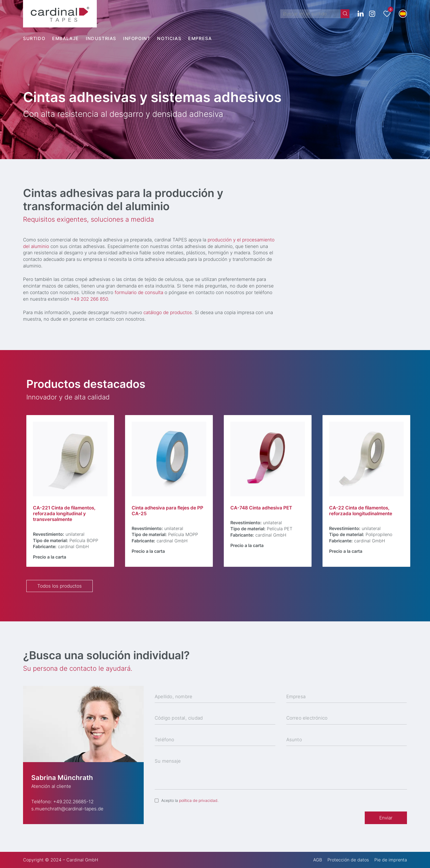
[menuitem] (38, 38)
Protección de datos (348, 860)
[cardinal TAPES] (60, 14)
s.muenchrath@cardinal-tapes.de (67, 809)
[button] (403, 14)
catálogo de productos (170, 312)
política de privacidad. (199, 800)
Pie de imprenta (391, 860)
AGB (318, 860)
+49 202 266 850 (91, 299)
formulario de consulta (141, 292)
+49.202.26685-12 (73, 802)
